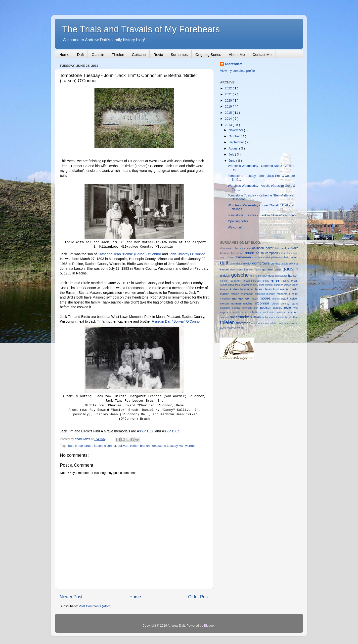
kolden (288, 285)
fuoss (258, 270)
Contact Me (262, 55)
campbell (272, 253)
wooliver (232, 328)
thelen (280, 317)
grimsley (263, 276)
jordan (295, 281)
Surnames (179, 55)
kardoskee (247, 285)
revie (289, 308)
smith (234, 317)
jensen (277, 280)
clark (286, 257)
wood (223, 328)
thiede (289, 317)
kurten (235, 289)
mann (285, 289)
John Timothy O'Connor (187, 254)
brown (241, 253)
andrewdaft (233, 64)
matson (225, 294)
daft (225, 263)
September (237, 142)
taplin (265, 317)
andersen (246, 248)
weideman (264, 323)
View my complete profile (237, 71)
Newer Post (71, 597)
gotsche (241, 275)
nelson (294, 299)
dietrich (248, 264)
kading (224, 285)
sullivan (123, 446)
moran (277, 299)
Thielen (118, 55)
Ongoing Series (208, 55)
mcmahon (248, 294)
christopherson (273, 257)
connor (294, 257)
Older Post (199, 597)
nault (286, 299)
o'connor (110, 446)
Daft (81, 55)
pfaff (257, 308)
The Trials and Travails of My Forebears (141, 29)
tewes (272, 317)
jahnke (266, 281)
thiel (296, 317)
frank (241, 270)
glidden (226, 276)
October (235, 136)
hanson (225, 281)
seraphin (282, 312)
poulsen (267, 308)
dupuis (285, 264)
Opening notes (238, 221)
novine (249, 303)
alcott (230, 248)
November (236, 130)
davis (233, 264)
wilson (287, 323)
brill (234, 253)
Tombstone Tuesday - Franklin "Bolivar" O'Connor (262, 215)
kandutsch (235, 285)
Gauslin (98, 55)
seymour (293, 312)
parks (295, 303)
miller (295, 294)
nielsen (226, 303)
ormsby (286, 304)
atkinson (259, 248)
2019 (229, 107)
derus (240, 264)
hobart (247, 281)
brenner (226, 253)
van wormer (187, 446)
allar (237, 248)
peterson (248, 308)
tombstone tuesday (164, 446)
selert (273, 312)
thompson (244, 323)
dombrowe (261, 263)
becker (286, 248)
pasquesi (226, 308)
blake (295, 248)
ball (71, 446)
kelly (256, 285)
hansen (293, 276)
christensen (244, 257)
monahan (226, 299)
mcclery (236, 294)
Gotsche (139, 55)
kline (262, 285)
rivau (296, 308)
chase (231, 257)
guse (272, 276)
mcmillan (261, 294)
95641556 (147, 431)
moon (256, 299)
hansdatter (282, 276)
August (234, 149)
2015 (229, 113)
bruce (79, 446)
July (232, 154)
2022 (229, 88)
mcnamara (284, 294)
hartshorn (236, 281)
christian (258, 257)
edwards (294, 264)
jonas (287, 281)
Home (64, 55)
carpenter (285, 253)
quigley (279, 308)
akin (223, 248)
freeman (249, 270)
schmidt (264, 312)
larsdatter (248, 289)
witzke (295, 323)
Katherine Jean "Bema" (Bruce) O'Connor (129, 254)
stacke (244, 317)
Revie (158, 55)
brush (89, 446)
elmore (225, 269)
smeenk (225, 317)
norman (237, 303)
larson (98, 446)
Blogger (209, 626)
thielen (228, 322)
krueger (225, 289)
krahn (295, 285)
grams (254, 276)
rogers (225, 312)
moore (266, 298)
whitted (275, 323)
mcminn (272, 294)
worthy (240, 328)
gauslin (290, 269)
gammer (268, 269)
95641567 (172, 431)
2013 (229, 125)
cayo (223, 257)
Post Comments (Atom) (95, 606)
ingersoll (256, 281)
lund (277, 289)
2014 (229, 119)
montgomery (242, 299)
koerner (279, 285)
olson (276, 303)
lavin (269, 289)
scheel (245, 312)
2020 (229, 101)
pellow (237, 308)
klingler (270, 285)
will (281, 323)
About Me (237, 55)
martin (294, 289)
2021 (229, 94)
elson (234, 270)
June (233, 161)
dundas (276, 264)
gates (279, 270)
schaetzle (235, 312)
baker (270, 248)
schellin (254, 312)
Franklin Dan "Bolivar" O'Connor (176, 321)
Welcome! (235, 227)
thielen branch (140, 446)
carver (295, 253)
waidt (254, 323)
